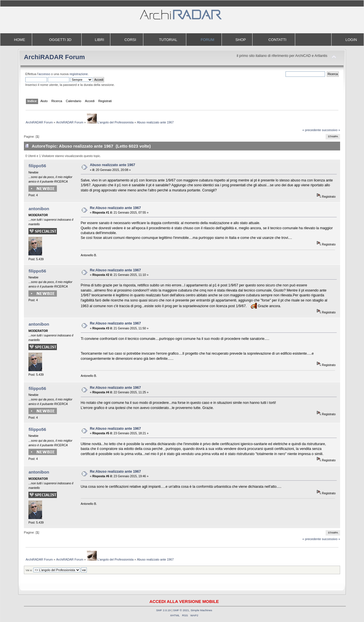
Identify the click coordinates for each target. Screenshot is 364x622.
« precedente (312, 130)
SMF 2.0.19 (164, 610)
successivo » (331, 130)
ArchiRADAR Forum (54, 57)
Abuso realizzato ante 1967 (112, 165)
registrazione (78, 74)
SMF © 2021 (181, 610)
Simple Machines (201, 610)
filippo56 (37, 166)
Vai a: (29, 570)
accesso (44, 74)
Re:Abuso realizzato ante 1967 (115, 208)
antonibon (39, 209)
